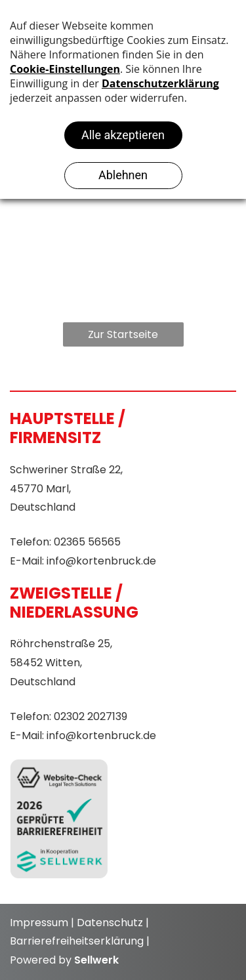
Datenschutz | (113, 923)
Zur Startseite (123, 334)
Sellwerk (96, 960)
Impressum (39, 923)
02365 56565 (87, 542)
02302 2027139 (91, 716)
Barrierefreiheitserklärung (77, 941)
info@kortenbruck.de (101, 561)
